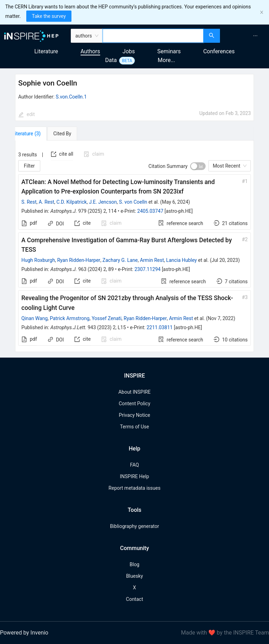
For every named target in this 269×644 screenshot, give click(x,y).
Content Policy (134, 404)
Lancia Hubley (181, 260)
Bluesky (134, 576)
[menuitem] (255, 36)
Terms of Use (135, 427)
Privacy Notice (134, 415)
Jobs (129, 51)
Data (111, 60)
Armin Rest (152, 260)
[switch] (198, 166)
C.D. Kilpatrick (72, 202)
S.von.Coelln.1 (71, 97)
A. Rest (47, 202)
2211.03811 (160, 327)
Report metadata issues (134, 488)
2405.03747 (150, 211)
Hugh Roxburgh (38, 260)
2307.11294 (148, 269)
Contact (135, 599)
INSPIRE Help (134, 476)
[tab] (35, 134)
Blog (134, 564)
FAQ (134, 465)
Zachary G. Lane (120, 260)
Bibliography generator (134, 526)
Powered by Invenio (24, 633)
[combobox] (153, 36)
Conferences (219, 51)
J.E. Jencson (103, 202)
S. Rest (29, 202)
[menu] (245, 36)
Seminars (169, 51)
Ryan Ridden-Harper (79, 260)
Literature (46, 51)
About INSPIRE (134, 392)
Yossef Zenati (107, 318)
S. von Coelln (133, 202)
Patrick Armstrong (70, 318)
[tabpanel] (134, 246)
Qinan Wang (35, 318)
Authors (90, 51)
